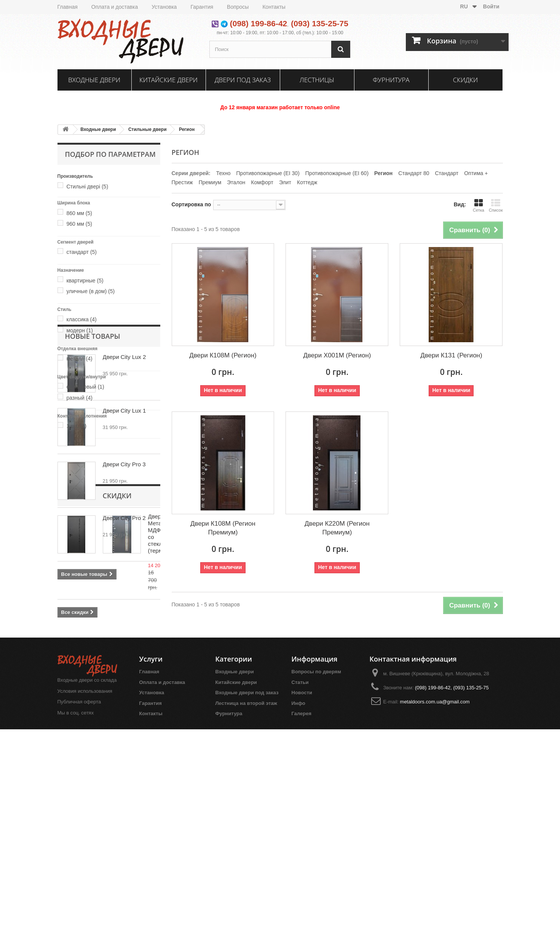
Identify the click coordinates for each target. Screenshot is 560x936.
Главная (68, 7)
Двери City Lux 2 (124, 482)
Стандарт (447, 173)
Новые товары (93, 461)
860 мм (79, 213)
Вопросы (238, 7)
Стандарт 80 (414, 173)
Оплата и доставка (115, 7)
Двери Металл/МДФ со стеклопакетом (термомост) (129, 755)
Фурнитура (391, 80)
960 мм (79, 224)
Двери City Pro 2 (124, 643)
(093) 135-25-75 (320, 23)
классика (81, 319)
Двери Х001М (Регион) (337, 355)
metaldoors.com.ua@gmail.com (435, 904)
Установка (164, 7)
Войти (491, 6)
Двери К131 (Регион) (451, 355)
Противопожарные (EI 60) (337, 173)
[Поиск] (341, 49)
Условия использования (85, 893)
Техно (223, 173)
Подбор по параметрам (110, 154)
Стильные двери (148, 129)
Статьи (300, 884)
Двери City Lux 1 (124, 536)
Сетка (479, 205)
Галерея (302, 916)
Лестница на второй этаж (246, 906)
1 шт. (76, 426)
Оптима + (476, 173)
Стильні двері (87, 187)
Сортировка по (191, 204)
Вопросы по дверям (317, 874)
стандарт (81, 252)
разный (79, 398)
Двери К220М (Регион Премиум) (337, 528)
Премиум (210, 182)
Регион (187, 129)
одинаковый (85, 387)
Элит (285, 182)
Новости (302, 895)
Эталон (236, 182)
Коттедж (307, 182)
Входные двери (94, 80)
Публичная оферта (79, 904)
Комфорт (262, 182)
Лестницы (317, 80)
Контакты (274, 7)
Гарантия (202, 7)
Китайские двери (168, 80)
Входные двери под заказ (247, 895)
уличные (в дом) (90, 291)
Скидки (466, 80)
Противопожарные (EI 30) (268, 173)
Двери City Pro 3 (124, 589)
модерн (80, 330)
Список (496, 205)
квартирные (85, 281)
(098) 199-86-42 (259, 23)
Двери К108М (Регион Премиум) (223, 528)
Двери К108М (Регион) (223, 355)
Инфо (298, 906)
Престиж (182, 182)
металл (79, 359)
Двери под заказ (243, 80)
